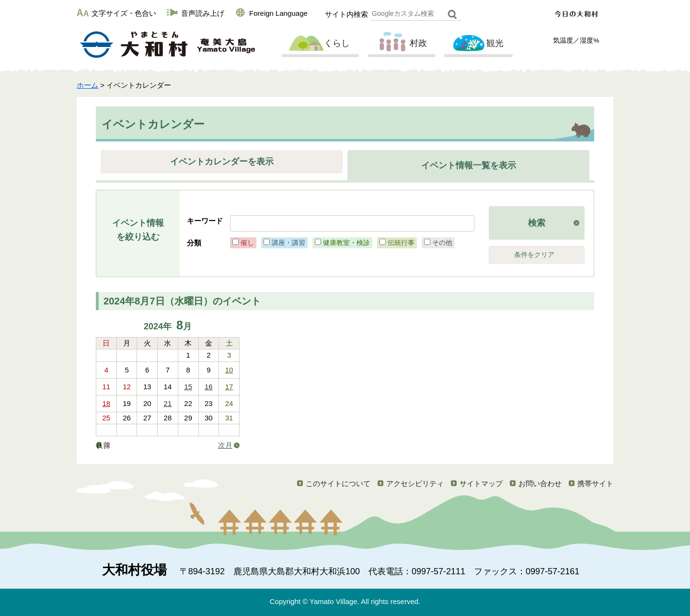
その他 (442, 243)
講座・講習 (288, 243)
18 (107, 403)
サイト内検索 (346, 14)
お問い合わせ (540, 483)
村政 (401, 44)
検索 (537, 223)
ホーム (87, 85)
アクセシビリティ (415, 483)
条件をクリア (534, 255)
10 (229, 370)
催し (247, 243)
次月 (225, 445)
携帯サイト (595, 483)
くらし (319, 44)
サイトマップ (481, 483)
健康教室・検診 (346, 243)
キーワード (205, 221)
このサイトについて (338, 483)
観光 (477, 44)
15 (188, 387)
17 (229, 387)
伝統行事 (401, 243)
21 (168, 403)
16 (209, 387)
